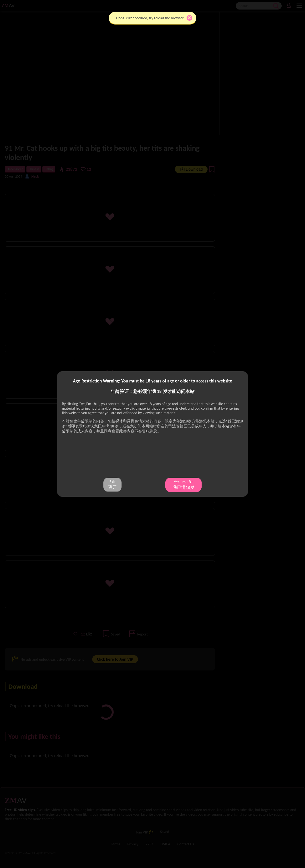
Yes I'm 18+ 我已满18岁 (183, 485)
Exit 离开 (112, 484)
